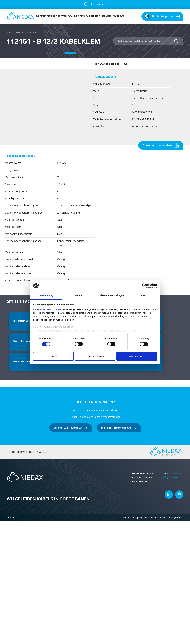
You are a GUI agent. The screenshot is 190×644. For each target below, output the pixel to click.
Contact (118, 16)
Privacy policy (137, 519)
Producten (44, 16)
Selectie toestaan (95, 356)
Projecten (60, 16)
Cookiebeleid (150, 519)
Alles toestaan (137, 356)
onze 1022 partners (51, 309)
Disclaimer (124, 519)
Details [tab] (79, 295)
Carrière (92, 16)
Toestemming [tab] (46, 295)
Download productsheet (158, 145)
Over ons (105, 16)
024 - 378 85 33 (175, 475)
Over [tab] (144, 295)
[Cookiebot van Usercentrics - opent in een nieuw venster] (144, 286)
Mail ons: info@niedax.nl (116, 429)
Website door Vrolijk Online (170, 519)
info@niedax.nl (171, 479)
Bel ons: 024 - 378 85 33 (68, 429)
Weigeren (53, 356)
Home (9, 32)
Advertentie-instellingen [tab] (111, 295)
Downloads (76, 16)
